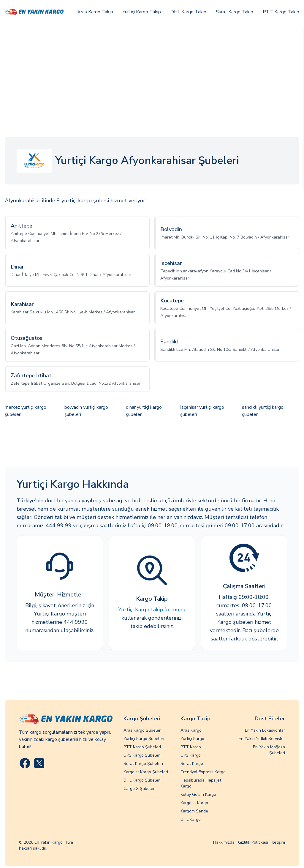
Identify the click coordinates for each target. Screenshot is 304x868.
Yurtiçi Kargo (192, 739)
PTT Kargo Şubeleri (142, 747)
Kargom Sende (194, 811)
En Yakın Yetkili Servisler (262, 739)
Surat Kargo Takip (235, 12)
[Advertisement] (152, 69)
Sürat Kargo (192, 764)
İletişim (278, 842)
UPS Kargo (191, 755)
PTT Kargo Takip (281, 12)
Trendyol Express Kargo (203, 772)
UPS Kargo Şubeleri (142, 755)
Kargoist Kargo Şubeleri (146, 772)
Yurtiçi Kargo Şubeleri (144, 739)
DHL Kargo (191, 819)
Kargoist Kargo (194, 803)
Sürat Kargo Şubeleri (143, 764)
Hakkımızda (224, 842)
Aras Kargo (191, 730)
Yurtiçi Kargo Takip (142, 12)
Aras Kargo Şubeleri (142, 730)
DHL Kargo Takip (188, 12)
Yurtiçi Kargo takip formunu (152, 610)
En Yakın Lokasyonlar (265, 730)
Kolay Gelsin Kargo (198, 794)
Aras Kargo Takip (95, 12)
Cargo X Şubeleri (140, 789)
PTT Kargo (191, 747)
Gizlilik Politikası (253, 842)
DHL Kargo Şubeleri (142, 780)
